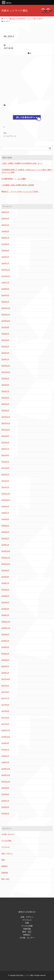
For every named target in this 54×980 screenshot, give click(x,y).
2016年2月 (5, 756)
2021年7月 (5, 449)
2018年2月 (5, 666)
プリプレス (5, 847)
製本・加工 (5, 879)
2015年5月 (5, 813)
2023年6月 (5, 334)
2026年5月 (5, 212)
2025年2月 (5, 257)
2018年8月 (5, 634)
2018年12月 (6, 622)
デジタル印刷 (6, 841)
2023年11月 (6, 315)
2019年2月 (5, 615)
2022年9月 (5, 378)
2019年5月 (5, 596)
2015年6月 (5, 807)
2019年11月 (6, 558)
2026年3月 (5, 225)
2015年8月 (5, 794)
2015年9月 (5, 788)
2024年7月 (5, 283)
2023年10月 (6, 321)
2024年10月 (6, 276)
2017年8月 (5, 692)
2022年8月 (5, 385)
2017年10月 (6, 679)
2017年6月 (5, 705)
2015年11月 (6, 775)
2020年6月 (5, 519)
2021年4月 (5, 468)
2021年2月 (5, 481)
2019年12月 (6, 551)
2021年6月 (5, 455)
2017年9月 (5, 686)
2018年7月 (5, 641)
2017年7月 (5, 698)
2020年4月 (5, 526)
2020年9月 (5, 506)
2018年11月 (6, 628)
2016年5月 (5, 750)
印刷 (3, 860)
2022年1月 (5, 410)
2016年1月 (5, 762)
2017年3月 (5, 718)
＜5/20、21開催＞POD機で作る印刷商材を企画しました (22, 163)
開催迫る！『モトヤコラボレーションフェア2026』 (20, 191)
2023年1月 (5, 359)
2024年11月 (6, 270)
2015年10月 (6, 782)
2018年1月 (5, 673)
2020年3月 (5, 532)
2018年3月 (5, 660)
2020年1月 (5, 545)
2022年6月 (5, 398)
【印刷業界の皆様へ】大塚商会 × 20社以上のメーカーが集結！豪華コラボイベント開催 (27, 171)
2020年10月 (6, 500)
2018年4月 (5, 654)
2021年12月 (6, 417)
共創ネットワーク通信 (14, 11)
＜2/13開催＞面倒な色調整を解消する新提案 (18, 185)
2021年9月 (5, 436)
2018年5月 (5, 647)
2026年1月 (5, 238)
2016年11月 (6, 730)
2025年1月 (5, 263)
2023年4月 (5, 340)
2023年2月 (5, 353)
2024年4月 (5, 295)
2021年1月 (5, 487)
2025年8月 (5, 251)
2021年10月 (6, 430)
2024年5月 (5, 289)
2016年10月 (6, 737)
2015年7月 (5, 801)
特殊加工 (5, 866)
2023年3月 (5, 346)
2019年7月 (5, 583)
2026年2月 (5, 231)
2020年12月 (6, 494)
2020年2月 (5, 538)
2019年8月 (5, 577)
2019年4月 (5, 602)
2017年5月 (5, 711)
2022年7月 (5, 391)
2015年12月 (6, 769)
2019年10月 (6, 564)
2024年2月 (5, 302)
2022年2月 (5, 404)
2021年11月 (6, 423)
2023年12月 (6, 308)
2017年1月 (5, 724)
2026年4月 (5, 219)
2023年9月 (5, 327)
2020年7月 (5, 513)
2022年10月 (6, 372)
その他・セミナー (8, 834)
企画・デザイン (7, 853)
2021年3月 (5, 474)
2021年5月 (5, 462)
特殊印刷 (5, 873)
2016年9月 (5, 743)
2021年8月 (5, 442)
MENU (9, 3)
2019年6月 (5, 590)
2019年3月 (5, 609)
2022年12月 (6, 366)
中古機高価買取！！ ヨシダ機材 (14, 179)
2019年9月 (5, 570)
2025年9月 (5, 244)
